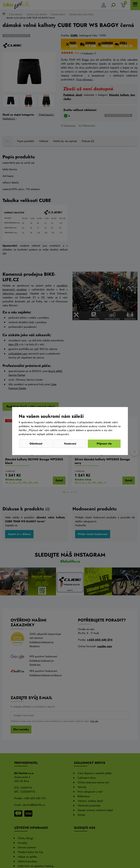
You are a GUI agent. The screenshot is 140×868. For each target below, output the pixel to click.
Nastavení (70, 444)
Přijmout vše (104, 444)
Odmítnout (36, 444)
